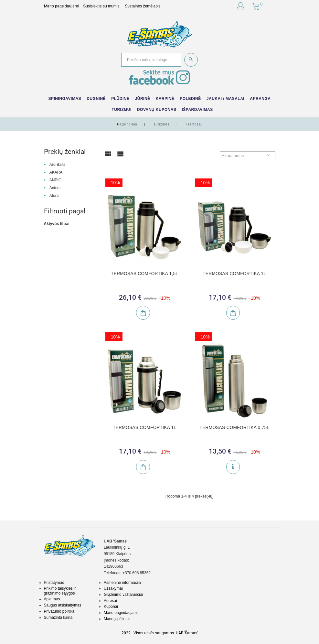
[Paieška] (151, 60)
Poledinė (190, 99)
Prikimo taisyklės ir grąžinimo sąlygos (60, 591)
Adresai (110, 601)
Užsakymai (113, 588)
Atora (54, 196)
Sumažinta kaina (58, 617)
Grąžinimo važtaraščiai (123, 595)
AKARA (56, 172)
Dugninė (96, 99)
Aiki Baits (57, 165)
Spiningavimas (65, 99)
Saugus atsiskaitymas (63, 605)
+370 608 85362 (137, 573)
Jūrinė (143, 99)
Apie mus (52, 599)
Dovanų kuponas (157, 110)
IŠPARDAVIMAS (197, 110)
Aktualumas (233, 156)
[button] (240, 7)
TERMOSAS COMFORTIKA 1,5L (144, 274)
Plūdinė (120, 99)
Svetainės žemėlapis (143, 6)
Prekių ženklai (65, 152)
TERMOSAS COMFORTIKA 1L (234, 274)
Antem (55, 188)
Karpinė (165, 99)
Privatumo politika (59, 611)
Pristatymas (54, 583)
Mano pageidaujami (121, 613)
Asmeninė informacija (122, 583)
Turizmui (121, 110)
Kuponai (111, 606)
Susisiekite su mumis (101, 6)
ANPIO (55, 180)
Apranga (260, 99)
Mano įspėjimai (117, 619)
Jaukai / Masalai (225, 99)
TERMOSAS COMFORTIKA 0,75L (234, 428)
